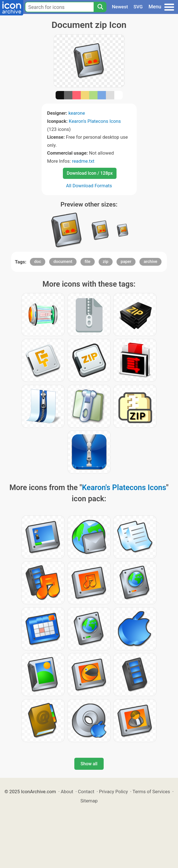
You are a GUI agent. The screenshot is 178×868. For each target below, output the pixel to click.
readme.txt (83, 161)
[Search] (100, 7)
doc (38, 262)
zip (106, 262)
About (67, 792)
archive (150, 262)
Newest (120, 7)
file (88, 262)
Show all (89, 764)
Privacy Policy (113, 792)
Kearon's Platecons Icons (95, 121)
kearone (77, 113)
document (63, 262)
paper (126, 262)
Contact (86, 792)
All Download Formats (89, 186)
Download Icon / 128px (90, 173)
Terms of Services (151, 792)
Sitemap (89, 801)
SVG (138, 7)
